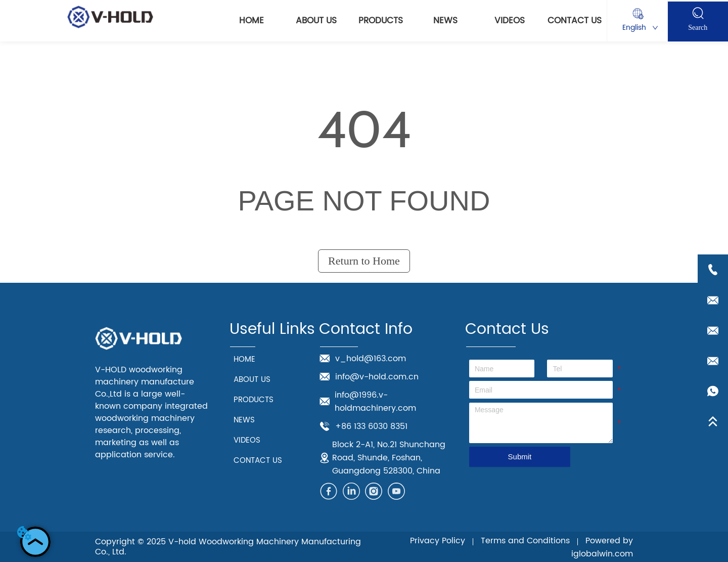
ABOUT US (316, 21)
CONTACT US (575, 21)
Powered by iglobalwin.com (602, 547)
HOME (252, 21)
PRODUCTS (381, 21)
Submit (520, 457)
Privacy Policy (438, 541)
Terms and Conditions (525, 541)
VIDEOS (510, 21)
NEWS (445, 21)
